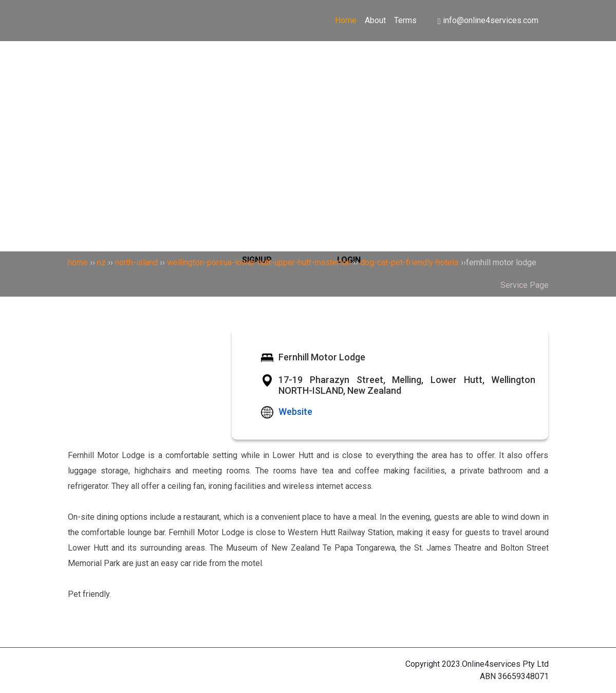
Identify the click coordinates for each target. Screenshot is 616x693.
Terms (405, 20)
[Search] (308, 89)
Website (295, 412)
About (375, 20)
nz (101, 262)
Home (346, 20)
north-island (136, 262)
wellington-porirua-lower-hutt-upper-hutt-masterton (259, 262)
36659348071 (523, 676)
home (78, 262)
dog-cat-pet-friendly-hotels (409, 262)
